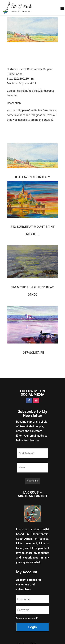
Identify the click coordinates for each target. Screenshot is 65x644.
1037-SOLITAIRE (33, 353)
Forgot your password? (27, 618)
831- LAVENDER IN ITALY (32, 177)
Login (32, 627)
